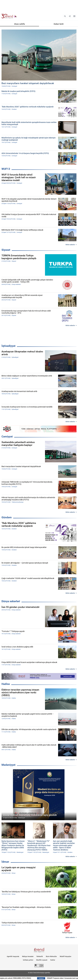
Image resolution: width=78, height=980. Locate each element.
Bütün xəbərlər (70, 245)
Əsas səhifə (20, 24)
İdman (5, 862)
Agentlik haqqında (13, 956)
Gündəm (7, 517)
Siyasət (6, 250)
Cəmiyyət (7, 437)
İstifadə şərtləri (28, 960)
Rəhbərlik (40, 956)
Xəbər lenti (59, 24)
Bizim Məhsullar (51, 956)
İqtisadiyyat (8, 346)
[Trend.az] (9, 16)
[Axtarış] (65, 16)
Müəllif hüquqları (66, 956)
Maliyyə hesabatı (28, 956)
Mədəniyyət (8, 765)
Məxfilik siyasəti (42, 960)
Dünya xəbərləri (11, 601)
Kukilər (53, 960)
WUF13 (6, 169)
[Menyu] (74, 16)
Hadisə (6, 684)
